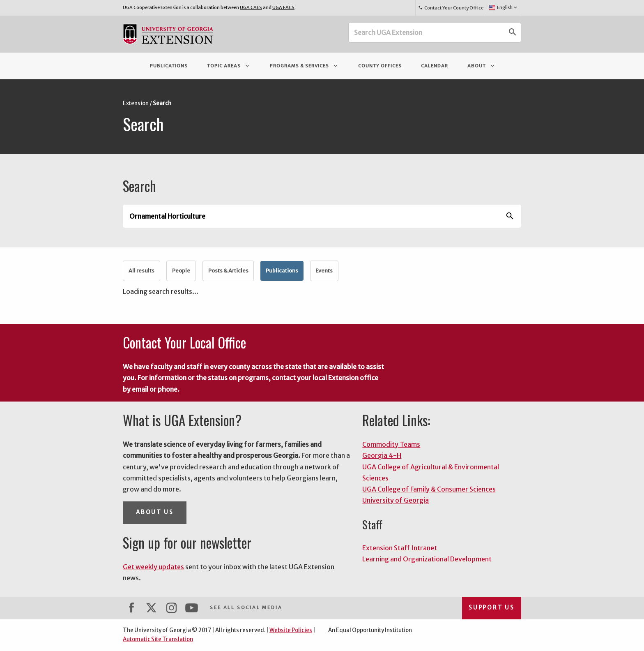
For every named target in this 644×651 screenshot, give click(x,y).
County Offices (380, 66)
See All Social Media (246, 607)
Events (324, 270)
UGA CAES (251, 7)
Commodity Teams (391, 444)
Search (162, 103)
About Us (155, 512)
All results (141, 270)
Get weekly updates (153, 567)
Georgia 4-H (382, 455)
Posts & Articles (228, 270)
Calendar (435, 66)
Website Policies (291, 630)
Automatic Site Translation (158, 639)
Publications (169, 66)
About (482, 66)
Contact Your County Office (451, 8)
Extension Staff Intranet (400, 548)
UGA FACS (283, 7)
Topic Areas (229, 66)
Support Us (492, 608)
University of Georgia (396, 500)
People (181, 270)
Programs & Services (304, 66)
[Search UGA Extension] (427, 32)
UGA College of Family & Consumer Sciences (429, 489)
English (503, 8)
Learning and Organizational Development (427, 559)
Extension (136, 103)
